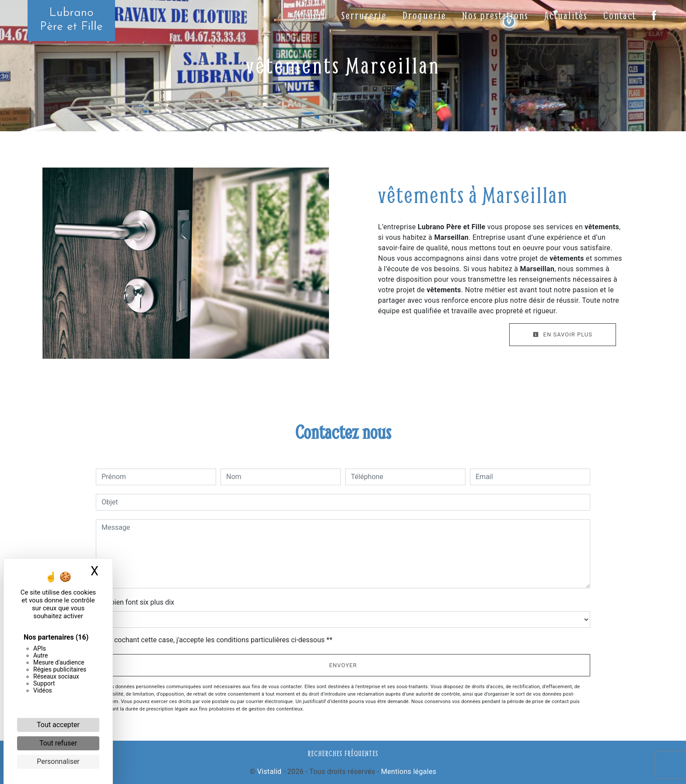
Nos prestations (494, 15)
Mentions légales (408, 772)
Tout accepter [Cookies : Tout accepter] (58, 725)
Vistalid (269, 772)
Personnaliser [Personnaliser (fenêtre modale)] (58, 761)
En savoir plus (563, 334)
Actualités (565, 15)
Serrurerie (363, 15)
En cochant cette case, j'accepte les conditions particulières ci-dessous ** (219, 640)
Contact (619, 15)
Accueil (308, 15)
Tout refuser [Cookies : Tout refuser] (58, 743)
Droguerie (423, 15)
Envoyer (343, 665)
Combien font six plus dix (135, 602)
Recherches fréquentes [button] (343, 753)
